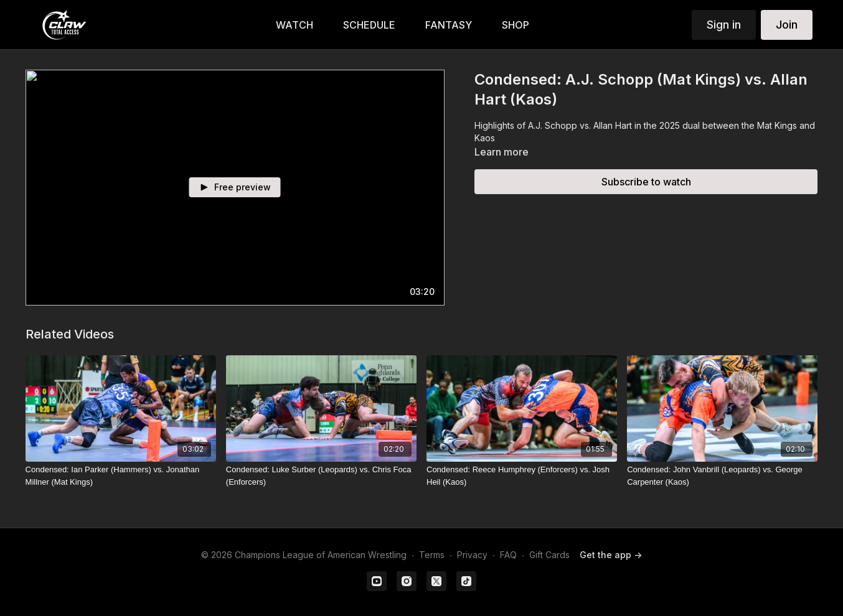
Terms (432, 555)
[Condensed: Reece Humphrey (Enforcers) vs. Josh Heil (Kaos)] (522, 476)
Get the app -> (611, 555)
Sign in (724, 25)
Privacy (472, 555)
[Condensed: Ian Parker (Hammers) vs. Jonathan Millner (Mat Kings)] (121, 476)
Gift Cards (549, 555)
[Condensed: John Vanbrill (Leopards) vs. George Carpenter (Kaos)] (722, 476)
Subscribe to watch (646, 182)
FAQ (508, 555)
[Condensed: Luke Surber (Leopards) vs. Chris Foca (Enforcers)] (321, 476)
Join (787, 25)
